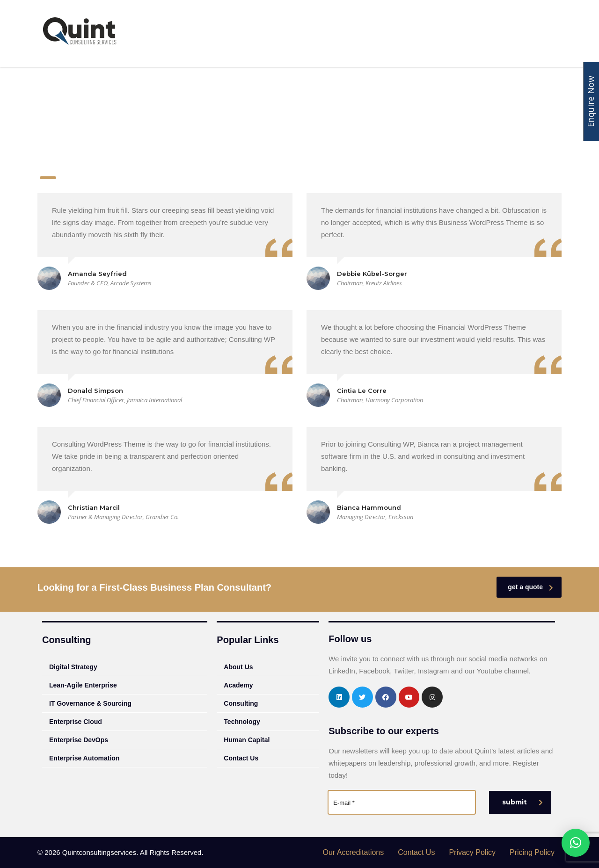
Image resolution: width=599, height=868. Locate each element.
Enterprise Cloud (76, 722)
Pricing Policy (532, 852)
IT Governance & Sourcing (90, 703)
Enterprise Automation (84, 758)
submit (522, 802)
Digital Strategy (73, 667)
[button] (576, 843)
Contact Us (241, 758)
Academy (333, 34)
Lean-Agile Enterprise (83, 685)
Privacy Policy (472, 852)
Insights (500, 34)
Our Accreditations (354, 852)
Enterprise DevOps (79, 740)
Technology (385, 34)
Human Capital (446, 34)
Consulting (283, 34)
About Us (233, 34)
